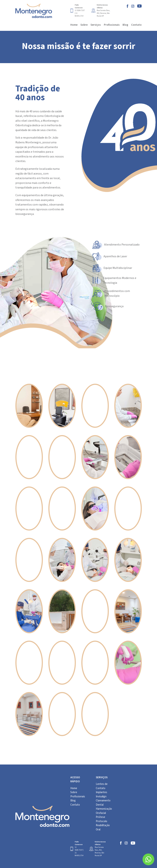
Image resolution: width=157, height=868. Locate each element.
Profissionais (112, 25)
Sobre (84, 25)
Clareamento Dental (103, 803)
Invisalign (101, 797)
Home (74, 25)
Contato (136, 25)
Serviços (96, 25)
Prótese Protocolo (101, 819)
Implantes (101, 792)
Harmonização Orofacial (104, 811)
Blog (125, 25)
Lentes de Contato (102, 786)
